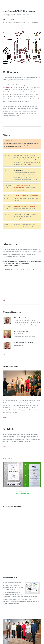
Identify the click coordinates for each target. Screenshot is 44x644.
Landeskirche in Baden (9, 87)
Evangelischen (26, 85)
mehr (4, 121)
